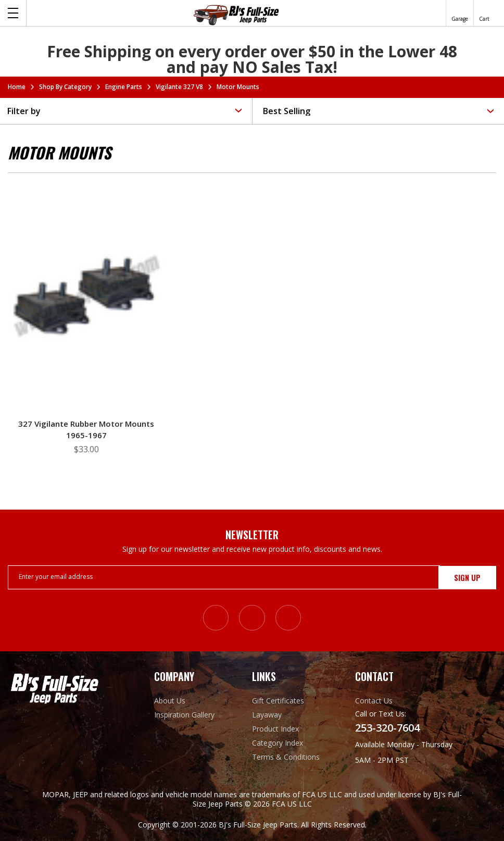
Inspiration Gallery (184, 715)
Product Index (275, 729)
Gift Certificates (278, 701)
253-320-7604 (387, 728)
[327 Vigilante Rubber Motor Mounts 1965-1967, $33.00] (86, 295)
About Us (170, 701)
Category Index (278, 743)
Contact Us (374, 701)
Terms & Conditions (286, 757)
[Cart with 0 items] (484, 13)
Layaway (267, 715)
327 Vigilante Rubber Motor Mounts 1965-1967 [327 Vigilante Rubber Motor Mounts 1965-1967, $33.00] (86, 429)
